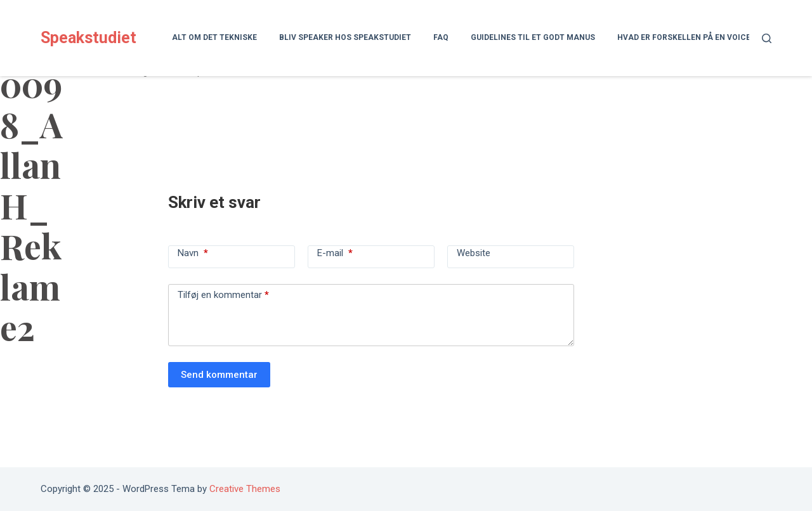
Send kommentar (219, 375)
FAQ (441, 37)
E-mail (335, 253)
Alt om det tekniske (214, 37)
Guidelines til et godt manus (533, 37)
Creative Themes (245, 489)
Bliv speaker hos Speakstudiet (345, 37)
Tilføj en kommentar (223, 295)
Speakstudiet (88, 38)
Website (474, 253)
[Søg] (767, 38)
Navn (193, 253)
